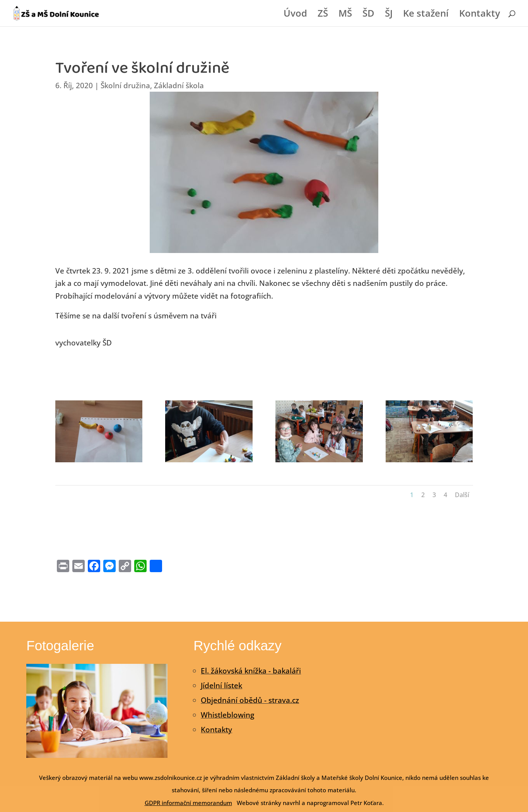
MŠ (345, 15)
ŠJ (389, 15)
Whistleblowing (227, 715)
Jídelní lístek (221, 685)
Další (462, 495)
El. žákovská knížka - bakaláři (251, 671)
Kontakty (480, 15)
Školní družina (125, 85)
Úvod (295, 15)
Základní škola (179, 85)
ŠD (368, 15)
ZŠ (323, 15)
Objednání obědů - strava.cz (250, 700)
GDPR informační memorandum (188, 803)
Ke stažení (426, 15)
